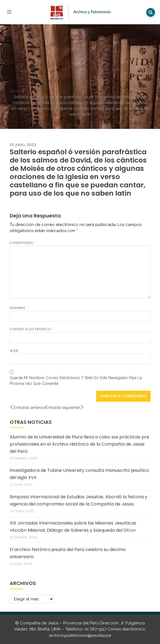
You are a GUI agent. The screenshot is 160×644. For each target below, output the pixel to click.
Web (14, 351)
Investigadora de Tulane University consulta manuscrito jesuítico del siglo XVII (79, 474)
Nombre (19, 308)
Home (15, 91)
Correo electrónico (31, 329)
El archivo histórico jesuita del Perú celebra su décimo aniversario (68, 553)
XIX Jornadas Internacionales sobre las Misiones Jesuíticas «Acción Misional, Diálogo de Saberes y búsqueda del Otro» (73, 527)
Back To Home (132, 123)
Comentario (23, 243)
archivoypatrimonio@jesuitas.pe (80, 635)
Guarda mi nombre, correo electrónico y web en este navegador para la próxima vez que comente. (76, 381)
